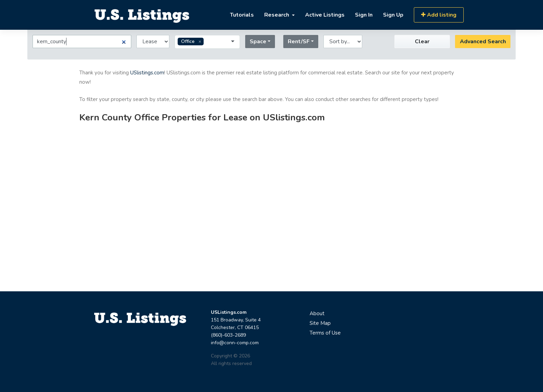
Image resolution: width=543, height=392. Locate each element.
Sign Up (393, 15)
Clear (422, 42)
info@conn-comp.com (235, 343)
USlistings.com (147, 73)
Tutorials (242, 15)
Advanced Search (483, 42)
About (317, 313)
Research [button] (277, 15)
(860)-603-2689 (228, 335)
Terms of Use (325, 333)
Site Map (320, 323)
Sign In (364, 15)
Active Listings (325, 15)
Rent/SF (299, 42)
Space (258, 42)
